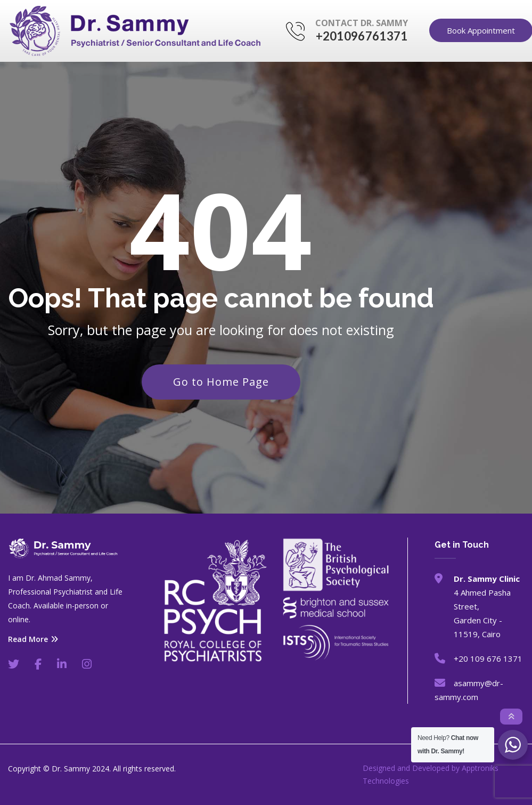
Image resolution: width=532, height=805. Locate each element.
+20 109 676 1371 (488, 658)
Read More (33, 639)
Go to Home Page (221, 382)
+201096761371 (362, 36)
